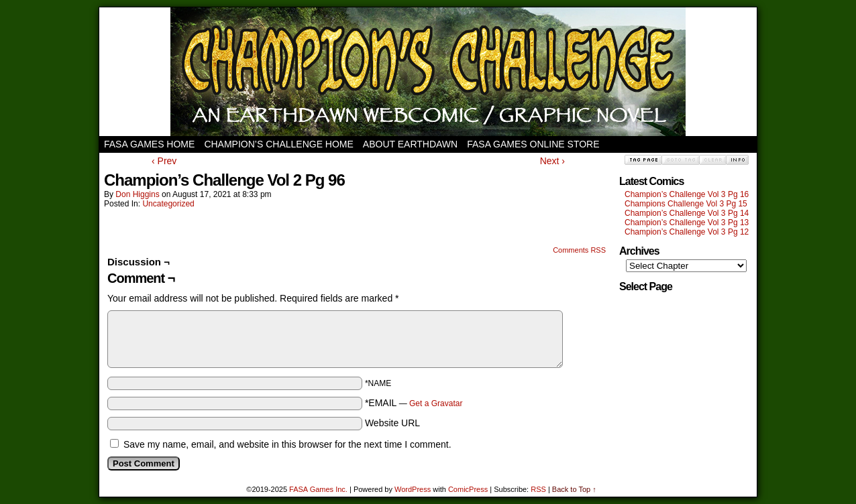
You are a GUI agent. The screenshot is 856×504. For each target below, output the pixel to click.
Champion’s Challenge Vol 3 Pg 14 (687, 213)
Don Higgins (137, 194)
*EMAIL (414, 403)
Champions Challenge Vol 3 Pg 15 (686, 204)
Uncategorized (168, 204)
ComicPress (468, 489)
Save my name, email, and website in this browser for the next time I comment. (287, 444)
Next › (552, 161)
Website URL (392, 423)
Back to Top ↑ (574, 489)
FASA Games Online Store (533, 144)
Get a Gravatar (436, 403)
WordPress (413, 489)
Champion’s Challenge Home (278, 144)
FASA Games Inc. (318, 489)
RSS (538, 489)
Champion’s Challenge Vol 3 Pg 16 (687, 194)
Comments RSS (579, 250)
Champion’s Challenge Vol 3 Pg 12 (687, 232)
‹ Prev (164, 161)
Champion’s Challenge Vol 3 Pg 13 (687, 223)
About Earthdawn (410, 144)
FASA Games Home (149, 144)
